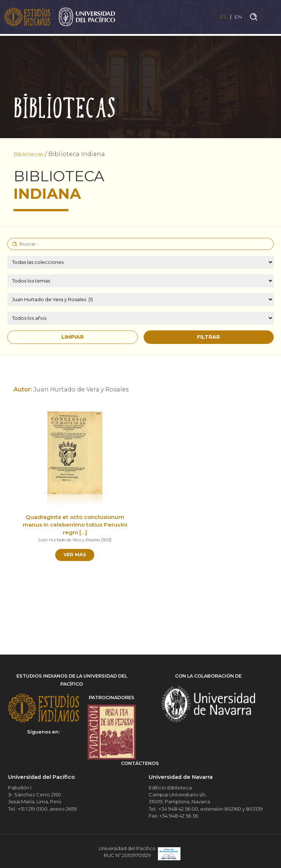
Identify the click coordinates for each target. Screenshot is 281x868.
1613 (109, 540)
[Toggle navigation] (270, 18)
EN (238, 18)
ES (221, 18)
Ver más (75, 556)
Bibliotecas (31, 154)
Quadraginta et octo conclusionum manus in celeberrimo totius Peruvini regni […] (75, 525)
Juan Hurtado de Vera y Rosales (69, 540)
